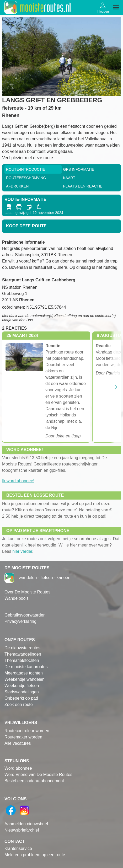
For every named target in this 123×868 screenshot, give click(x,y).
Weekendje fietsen (22, 686)
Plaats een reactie (83, 186)
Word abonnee (18, 768)
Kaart (69, 178)
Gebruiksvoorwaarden (25, 615)
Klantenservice (18, 848)
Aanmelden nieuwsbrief (26, 824)
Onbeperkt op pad (21, 698)
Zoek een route (19, 704)
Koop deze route (26, 226)
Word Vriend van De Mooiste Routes (38, 775)
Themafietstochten (22, 660)
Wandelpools (17, 598)
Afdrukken (17, 186)
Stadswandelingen (22, 692)
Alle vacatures (18, 743)
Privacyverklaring (20, 621)
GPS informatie (79, 169)
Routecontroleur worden (27, 731)
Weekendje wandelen (25, 679)
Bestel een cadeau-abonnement (34, 781)
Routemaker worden (23, 737)
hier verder (22, 551)
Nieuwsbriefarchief (22, 830)
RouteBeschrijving (26, 178)
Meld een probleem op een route (35, 855)
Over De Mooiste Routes (27, 592)
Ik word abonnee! (18, 481)
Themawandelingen (23, 654)
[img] (116, 7)
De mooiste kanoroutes (26, 667)
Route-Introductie (26, 169)
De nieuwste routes (22, 648)
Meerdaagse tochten (24, 673)
